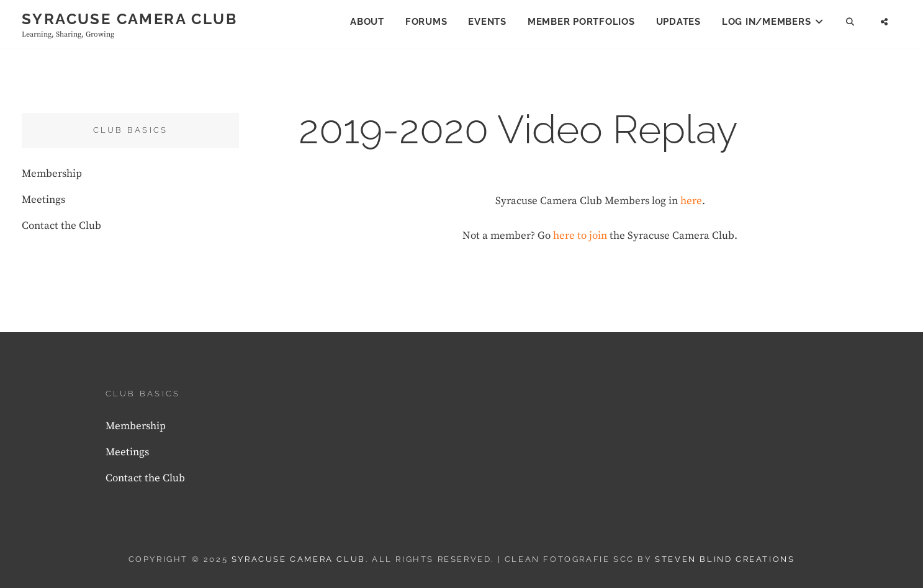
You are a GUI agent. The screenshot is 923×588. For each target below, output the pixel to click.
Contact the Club (61, 226)
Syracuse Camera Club (129, 19)
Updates (678, 22)
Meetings (43, 200)
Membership (52, 174)
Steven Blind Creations (725, 559)
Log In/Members (767, 22)
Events (487, 22)
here (691, 201)
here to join (580, 236)
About (367, 22)
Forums (426, 22)
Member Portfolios (581, 22)
